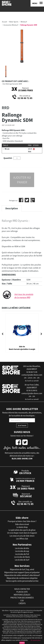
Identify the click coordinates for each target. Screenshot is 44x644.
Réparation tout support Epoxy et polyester (22, 572)
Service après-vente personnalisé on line (22, 581)
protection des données (22, 598)
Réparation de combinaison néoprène (22, 578)
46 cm (7, 149)
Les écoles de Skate (22, 557)
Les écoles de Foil (22, 554)
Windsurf (24, 22)
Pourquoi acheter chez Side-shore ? (22, 521)
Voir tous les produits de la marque (24, 296)
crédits (22, 603)
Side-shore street (22, 524)
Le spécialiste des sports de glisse (22, 530)
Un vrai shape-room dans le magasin (22, 533)
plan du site (22, 592)
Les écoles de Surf (22, 560)
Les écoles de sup (22, 551)
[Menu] (37, 3)
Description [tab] (12, 208)
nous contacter (22, 589)
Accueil (4, 22)
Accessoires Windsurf (11, 25)
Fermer (22, 643)
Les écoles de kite (22, 548)
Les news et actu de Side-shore (22, 536)
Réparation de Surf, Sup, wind (22, 569)
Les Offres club (22, 539)
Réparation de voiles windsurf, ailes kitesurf (22, 575)
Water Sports (14, 22)
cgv (22, 601)
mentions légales (22, 595)
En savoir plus (36, 640)
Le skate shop (22, 527)
